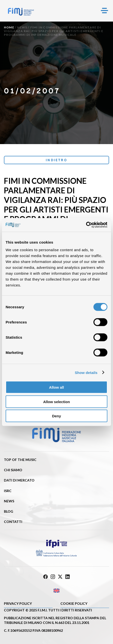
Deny (57, 416)
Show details (86, 372)
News (22, 27)
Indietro (56, 160)
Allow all (57, 387)
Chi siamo (13, 470)
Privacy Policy (18, 603)
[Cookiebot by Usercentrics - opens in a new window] (86, 225)
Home (9, 27)
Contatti (13, 522)
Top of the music (20, 460)
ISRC (8, 491)
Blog (9, 511)
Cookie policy (74, 603)
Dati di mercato (19, 480)
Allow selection (56, 402)
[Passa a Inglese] (56, 591)
